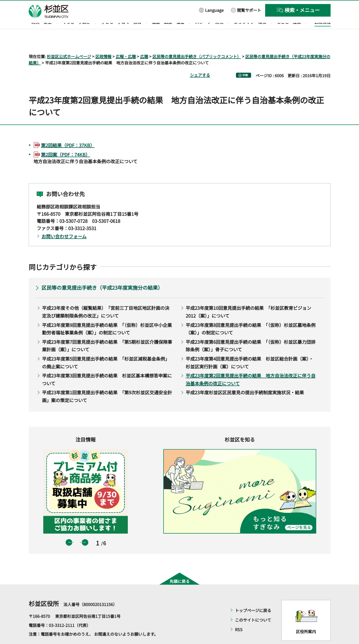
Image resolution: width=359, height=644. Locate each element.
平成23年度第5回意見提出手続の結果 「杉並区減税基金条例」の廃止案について (106, 348)
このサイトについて (253, 606)
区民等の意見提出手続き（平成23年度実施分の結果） (102, 273)
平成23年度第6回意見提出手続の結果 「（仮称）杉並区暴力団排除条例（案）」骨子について (251, 331)
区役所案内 (306, 617)
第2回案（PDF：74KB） (66, 140)
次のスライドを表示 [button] (85, 528)
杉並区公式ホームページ (69, 42)
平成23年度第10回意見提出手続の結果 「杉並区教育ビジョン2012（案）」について (248, 297)
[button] (211, 10)
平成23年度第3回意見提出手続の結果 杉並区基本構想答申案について (107, 365)
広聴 (144, 42)
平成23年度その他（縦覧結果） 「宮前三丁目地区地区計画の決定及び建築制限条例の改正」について (106, 297)
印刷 (245, 61)
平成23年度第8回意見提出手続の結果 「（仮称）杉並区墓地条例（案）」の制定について (251, 314)
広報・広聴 (126, 42)
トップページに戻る (253, 596)
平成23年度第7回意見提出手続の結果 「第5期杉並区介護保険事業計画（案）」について (107, 331)
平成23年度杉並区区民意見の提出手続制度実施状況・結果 (245, 378)
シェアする (200, 61)
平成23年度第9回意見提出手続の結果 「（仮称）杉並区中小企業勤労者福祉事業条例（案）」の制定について (107, 314)
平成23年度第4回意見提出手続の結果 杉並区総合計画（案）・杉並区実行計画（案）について (249, 348)
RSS (239, 615)
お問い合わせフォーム (64, 222)
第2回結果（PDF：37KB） (68, 131)
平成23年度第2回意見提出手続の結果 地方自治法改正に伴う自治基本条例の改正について (251, 365)
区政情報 (103, 42)
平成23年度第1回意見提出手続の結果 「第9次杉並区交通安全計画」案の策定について (107, 382)
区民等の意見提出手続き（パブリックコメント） (197, 42)
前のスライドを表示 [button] (69, 528)
